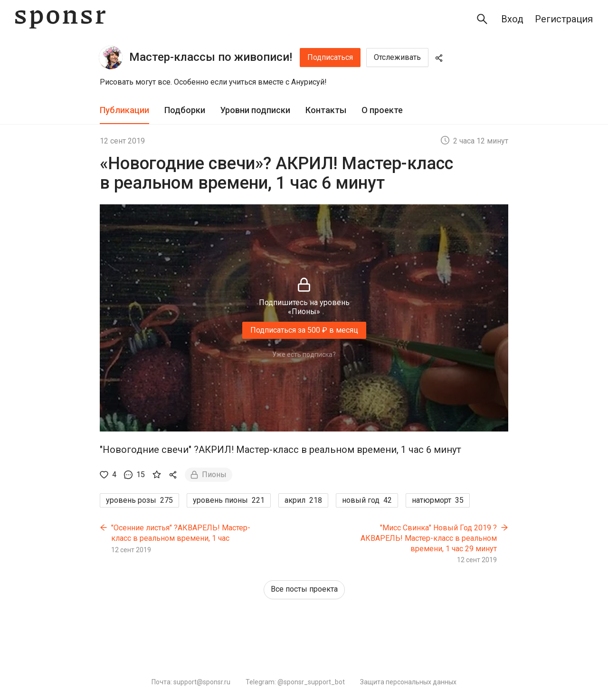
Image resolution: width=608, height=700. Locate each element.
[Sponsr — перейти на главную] (60, 19)
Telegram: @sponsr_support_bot (295, 682)
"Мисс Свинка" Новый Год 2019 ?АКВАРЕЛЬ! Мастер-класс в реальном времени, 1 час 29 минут (429, 538)
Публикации (124, 110)
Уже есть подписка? (304, 355)
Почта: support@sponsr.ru (191, 682)
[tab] (124, 110)
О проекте (382, 110)
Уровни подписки (255, 110)
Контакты (326, 110)
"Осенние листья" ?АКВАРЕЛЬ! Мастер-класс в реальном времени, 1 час (181, 533)
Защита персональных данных (408, 682)
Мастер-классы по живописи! (211, 57)
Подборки (185, 110)
